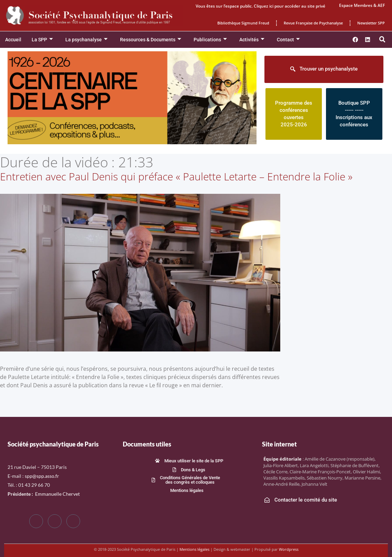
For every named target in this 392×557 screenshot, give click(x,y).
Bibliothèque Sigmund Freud (243, 23)
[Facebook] (36, 521)
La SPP (42, 40)
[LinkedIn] (73, 521)
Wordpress (289, 549)
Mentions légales (194, 549)
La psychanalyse (86, 40)
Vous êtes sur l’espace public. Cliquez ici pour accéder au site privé (260, 6)
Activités (252, 40)
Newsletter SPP (371, 23)
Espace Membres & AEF (362, 5)
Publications (210, 40)
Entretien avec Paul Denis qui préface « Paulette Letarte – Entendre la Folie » (176, 176)
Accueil (13, 40)
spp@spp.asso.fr (42, 476)
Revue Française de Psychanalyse (313, 23)
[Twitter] (55, 521)
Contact (288, 40)
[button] (382, 40)
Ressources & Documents (151, 40)
